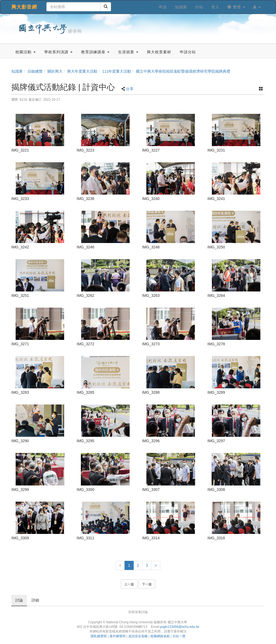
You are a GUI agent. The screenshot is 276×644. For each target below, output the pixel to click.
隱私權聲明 (99, 636)
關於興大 (55, 71)
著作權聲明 (118, 636)
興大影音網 (24, 7)
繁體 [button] (236, 7)
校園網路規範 (160, 636)
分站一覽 (179, 636)
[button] (257, 7)
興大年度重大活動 (82, 71)
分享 (130, 89)
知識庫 (17, 71)
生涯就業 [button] (128, 52)
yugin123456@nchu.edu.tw (180, 627)
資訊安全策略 (138, 636)
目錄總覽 (35, 71)
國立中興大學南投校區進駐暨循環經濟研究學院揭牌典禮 (183, 71)
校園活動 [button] (25, 52)
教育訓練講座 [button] (95, 52)
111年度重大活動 (117, 71)
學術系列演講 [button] (58, 52)
